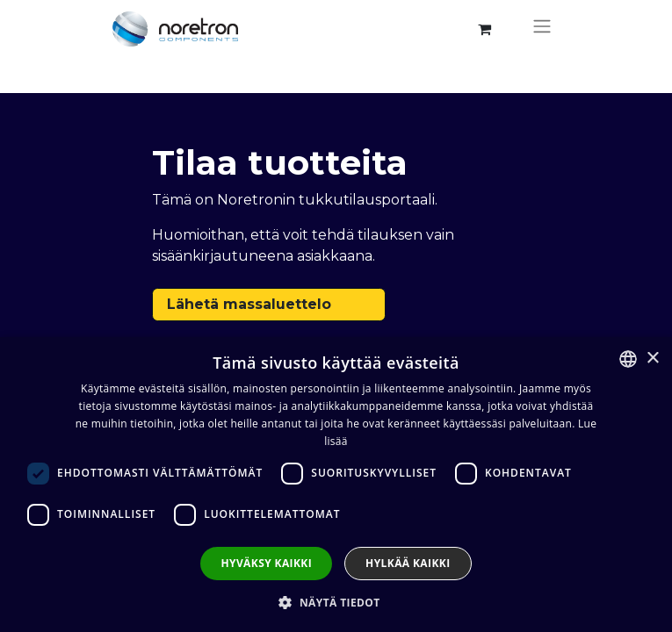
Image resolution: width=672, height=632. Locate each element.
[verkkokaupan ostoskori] (485, 29)
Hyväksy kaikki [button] (266, 563)
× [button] (652, 359)
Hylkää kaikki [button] (408, 563)
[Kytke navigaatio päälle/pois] (542, 29)
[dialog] (336, 485)
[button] (336, 602)
